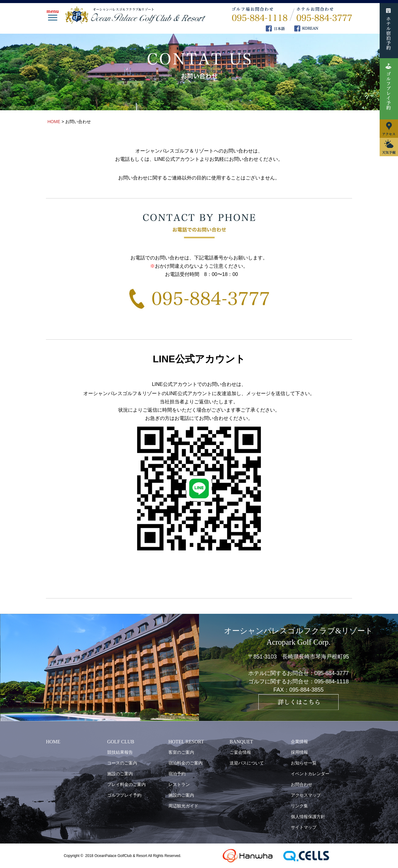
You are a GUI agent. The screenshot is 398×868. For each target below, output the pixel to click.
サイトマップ (304, 827)
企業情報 (299, 742)
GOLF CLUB (121, 742)
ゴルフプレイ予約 (124, 795)
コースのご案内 (122, 763)
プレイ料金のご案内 (126, 784)
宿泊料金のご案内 (186, 763)
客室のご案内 (181, 752)
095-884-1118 (332, 681)
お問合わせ (302, 784)
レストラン (179, 784)
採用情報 (299, 752)
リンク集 (299, 806)
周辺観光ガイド (183, 806)
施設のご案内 (120, 774)
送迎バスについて (247, 763)
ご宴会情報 (240, 752)
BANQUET (241, 742)
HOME (53, 742)
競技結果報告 (120, 752)
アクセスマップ (306, 795)
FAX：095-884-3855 (298, 690)
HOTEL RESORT (186, 742)
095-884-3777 (332, 673)
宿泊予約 (177, 774)
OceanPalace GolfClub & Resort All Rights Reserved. (138, 856)
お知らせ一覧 (304, 763)
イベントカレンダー (310, 774)
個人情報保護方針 (308, 817)
